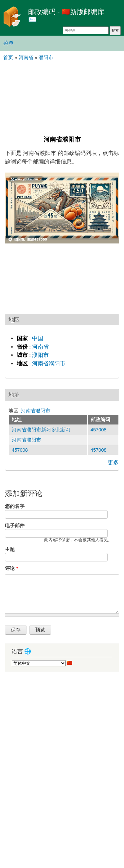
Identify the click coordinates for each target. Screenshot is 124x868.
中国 (38, 338)
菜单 (9, 43)
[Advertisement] (62, 97)
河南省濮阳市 (49, 364)
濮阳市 (40, 355)
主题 (10, 549)
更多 (113, 463)
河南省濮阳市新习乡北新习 (41, 430)
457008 (99, 430)
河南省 (40, 347)
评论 (12, 568)
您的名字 (15, 506)
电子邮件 (15, 526)
